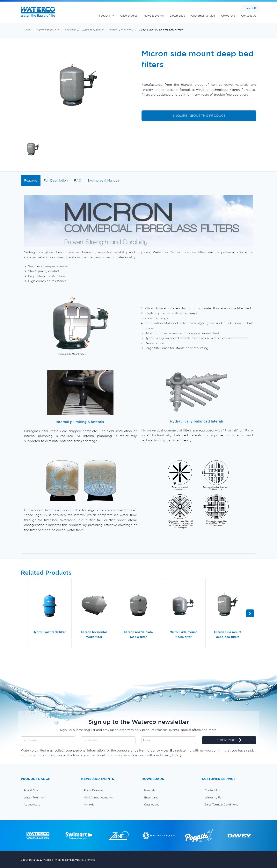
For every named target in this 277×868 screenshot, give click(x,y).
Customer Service (203, 16)
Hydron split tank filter (49, 632)
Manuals (150, 790)
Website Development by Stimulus (75, 860)
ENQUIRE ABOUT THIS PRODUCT (199, 116)
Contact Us (249, 16)
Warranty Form (215, 797)
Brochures (151, 797)
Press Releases (94, 790)
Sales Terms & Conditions (221, 804)
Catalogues (152, 804)
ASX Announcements (98, 797)
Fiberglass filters (121, 30)
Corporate (228, 16)
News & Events (154, 16)
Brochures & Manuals (104, 180)
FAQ (78, 180)
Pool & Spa (31, 790)
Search (249, 8)
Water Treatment (48, 30)
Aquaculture (32, 804)
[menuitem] (48, 790)
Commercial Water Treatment (84, 30)
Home (27, 30)
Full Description (56, 180)
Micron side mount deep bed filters (161, 30)
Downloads (177, 16)
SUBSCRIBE (229, 740)
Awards (89, 804)
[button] (250, 613)
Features (31, 180)
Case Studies (129, 16)
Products (104, 16)
